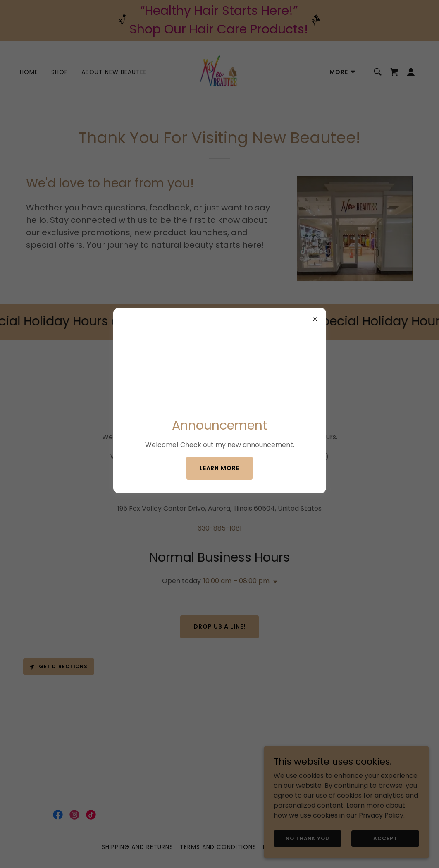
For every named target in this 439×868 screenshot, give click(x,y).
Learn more (220, 468)
